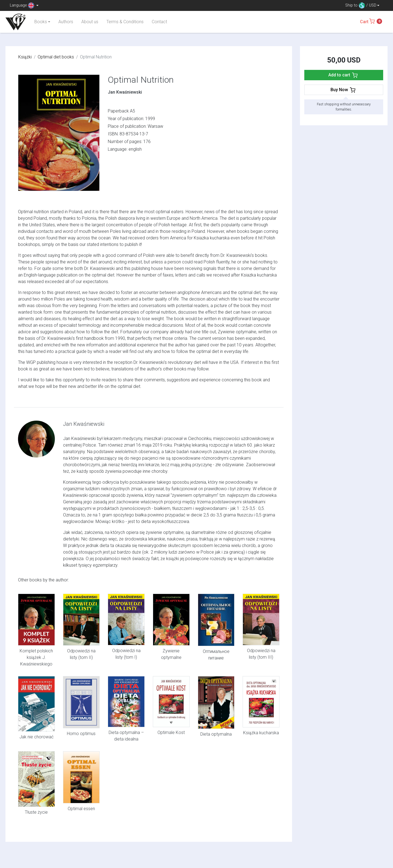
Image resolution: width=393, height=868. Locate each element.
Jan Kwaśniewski (125, 92)
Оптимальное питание (216, 655)
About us (90, 22)
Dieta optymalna (216, 734)
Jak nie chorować (36, 737)
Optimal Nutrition (141, 80)
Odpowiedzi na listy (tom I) (126, 654)
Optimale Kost (171, 732)
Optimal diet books (56, 57)
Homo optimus (81, 734)
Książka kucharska (261, 733)
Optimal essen (81, 809)
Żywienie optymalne (171, 654)
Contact (159, 22)
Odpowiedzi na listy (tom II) (81, 654)
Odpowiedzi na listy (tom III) (261, 654)
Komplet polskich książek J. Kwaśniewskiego (36, 657)
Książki (25, 57)
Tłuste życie (36, 812)
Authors (66, 22)
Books (41, 22)
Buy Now (343, 90)
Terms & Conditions (125, 22)
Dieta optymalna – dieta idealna (126, 736)
